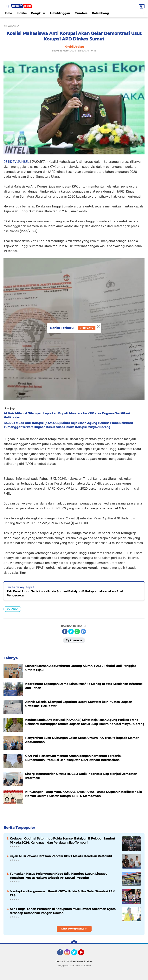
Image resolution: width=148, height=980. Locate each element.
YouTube (84, 954)
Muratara (81, 13)
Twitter (76, 954)
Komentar (74, 640)
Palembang (100, 13)
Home (8, 13)
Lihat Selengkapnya (74, 929)
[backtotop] (74, 944)
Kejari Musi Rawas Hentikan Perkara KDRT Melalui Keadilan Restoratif (61, 856)
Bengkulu (38, 13)
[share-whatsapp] (77, 631)
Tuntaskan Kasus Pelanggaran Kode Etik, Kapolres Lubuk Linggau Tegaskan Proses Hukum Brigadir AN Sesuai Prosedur (58, 876)
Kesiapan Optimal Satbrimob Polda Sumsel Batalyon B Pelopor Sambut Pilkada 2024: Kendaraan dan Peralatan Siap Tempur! (62, 840)
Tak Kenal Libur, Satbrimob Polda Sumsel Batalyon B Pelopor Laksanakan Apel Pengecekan (65, 593)
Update (87, 328)
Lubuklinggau (60, 13)
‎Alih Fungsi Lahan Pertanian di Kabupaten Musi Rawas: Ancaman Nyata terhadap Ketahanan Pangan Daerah (63, 911)
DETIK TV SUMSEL (16, 162)
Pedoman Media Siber (80, 962)
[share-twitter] (71, 631)
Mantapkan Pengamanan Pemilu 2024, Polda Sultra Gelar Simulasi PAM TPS (62, 893)
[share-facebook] (65, 631)
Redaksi (60, 962)
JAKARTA (12, 609)
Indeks (22, 13)
